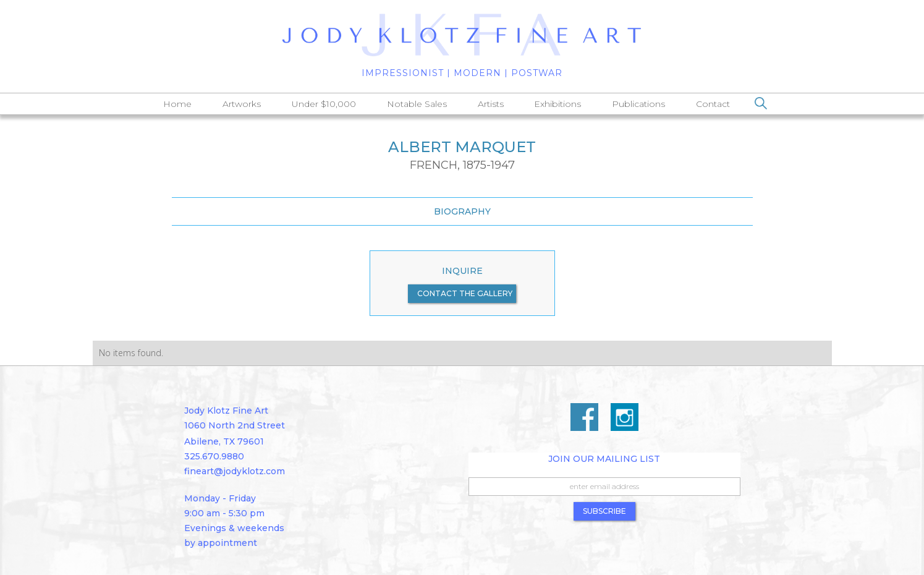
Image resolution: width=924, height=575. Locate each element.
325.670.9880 (214, 456)
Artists (491, 104)
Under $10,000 (324, 104)
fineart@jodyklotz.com (235, 471)
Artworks (242, 104)
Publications (638, 104)
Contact (713, 104)
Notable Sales (417, 104)
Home (177, 104)
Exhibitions (557, 104)
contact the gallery (465, 293)
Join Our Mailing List (604, 459)
